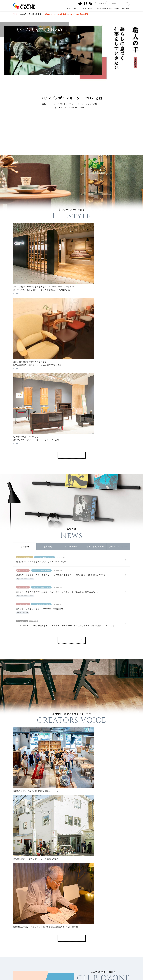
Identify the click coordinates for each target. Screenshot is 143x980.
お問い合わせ (100, 941)
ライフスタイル (87, 9)
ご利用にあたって (49, 967)
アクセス (99, 3)
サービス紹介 (72, 9)
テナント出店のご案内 (74, 941)
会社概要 (16, 967)
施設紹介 (126, 9)
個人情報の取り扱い (30, 967)
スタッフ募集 (89, 941)
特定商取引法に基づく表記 (57, 945)
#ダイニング (67, 271)
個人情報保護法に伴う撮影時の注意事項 (82, 945)
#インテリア (57, 271)
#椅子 (75, 271)
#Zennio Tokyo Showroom (21, 271)
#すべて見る (34, 271)
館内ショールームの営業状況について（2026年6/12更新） (68, 14)
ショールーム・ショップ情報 (108, 9)
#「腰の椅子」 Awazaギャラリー (63, 268)
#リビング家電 (45, 271)
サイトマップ (59, 941)
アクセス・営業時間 (45, 941)
